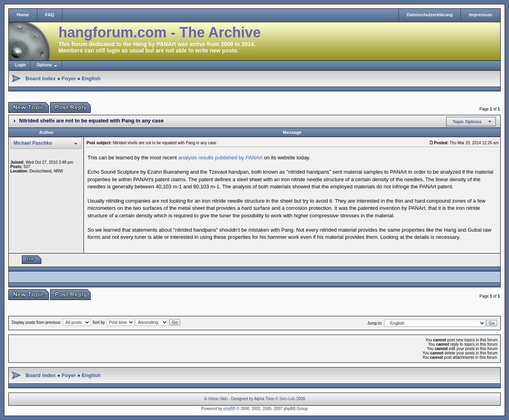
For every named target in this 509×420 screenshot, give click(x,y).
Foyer (69, 78)
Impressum (481, 15)
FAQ (50, 15)
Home (23, 15)
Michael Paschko (33, 143)
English (91, 78)
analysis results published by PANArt (220, 158)
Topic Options (467, 122)
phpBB (229, 409)
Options (44, 65)
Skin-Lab (287, 399)
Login (20, 65)
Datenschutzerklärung (430, 15)
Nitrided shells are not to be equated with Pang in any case (91, 121)
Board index (41, 78)
